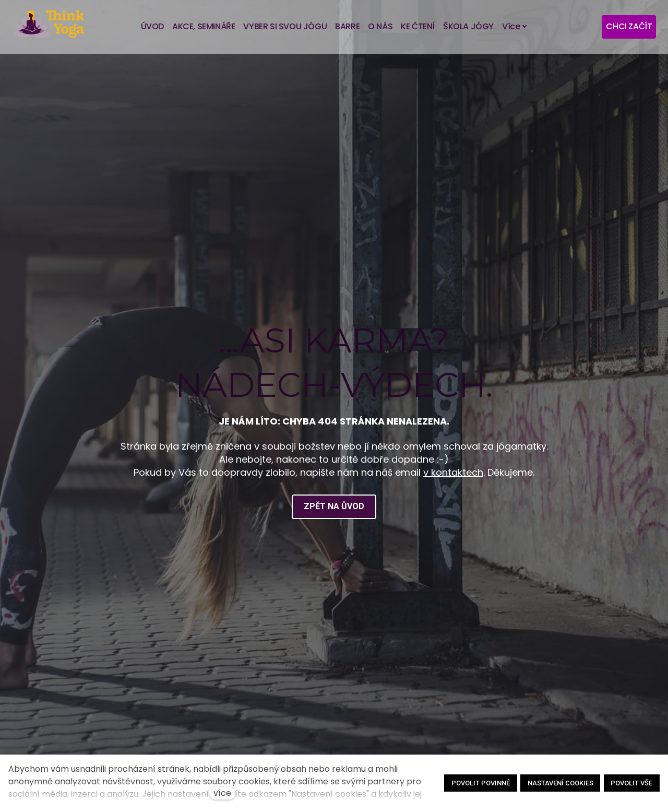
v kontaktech (453, 472)
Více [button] (515, 26)
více (222, 793)
